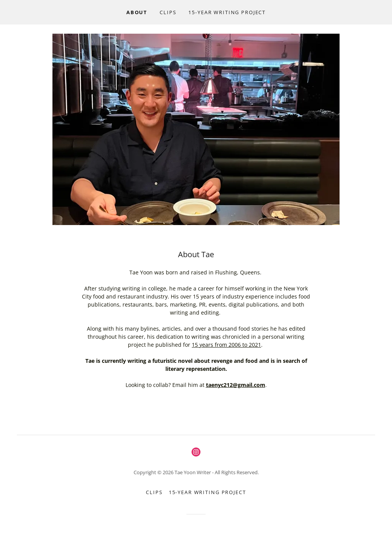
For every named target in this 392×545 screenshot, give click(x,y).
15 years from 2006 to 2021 (226, 345)
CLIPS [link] (168, 12)
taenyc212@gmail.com (236, 385)
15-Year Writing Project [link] (227, 12)
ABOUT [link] (137, 12)
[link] (196, 452)
